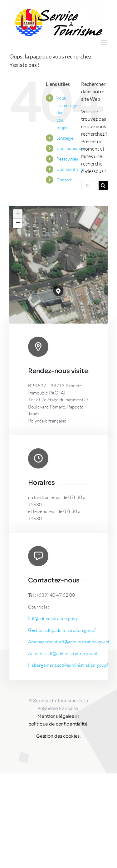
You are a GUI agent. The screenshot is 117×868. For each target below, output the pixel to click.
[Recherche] (103, 186)
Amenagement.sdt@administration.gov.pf (69, 642)
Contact (64, 180)
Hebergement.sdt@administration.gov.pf (68, 665)
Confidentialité (70, 169)
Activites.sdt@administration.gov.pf (63, 653)
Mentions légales (56, 716)
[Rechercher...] (90, 186)
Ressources (67, 159)
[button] (58, 291)
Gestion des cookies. (58, 736)
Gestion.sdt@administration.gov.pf (62, 630)
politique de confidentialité (58, 724)
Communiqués (70, 148)
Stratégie (65, 138)
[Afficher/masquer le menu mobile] (104, 42)
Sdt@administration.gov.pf (54, 618)
